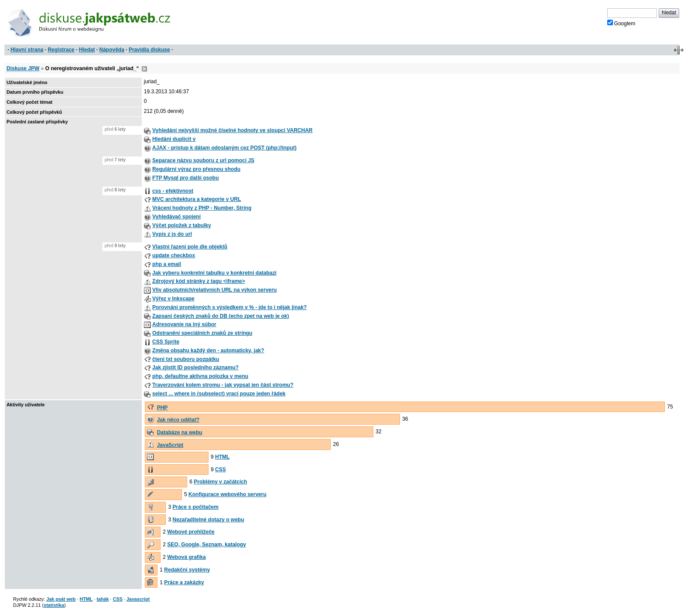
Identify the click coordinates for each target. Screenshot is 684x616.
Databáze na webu (180, 432)
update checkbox (174, 255)
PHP (162, 408)
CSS (221, 470)
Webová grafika (186, 557)
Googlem (621, 23)
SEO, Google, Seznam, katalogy (207, 545)
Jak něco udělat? (178, 420)
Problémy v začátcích (220, 482)
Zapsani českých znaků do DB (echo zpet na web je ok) (221, 316)
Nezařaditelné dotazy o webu (209, 520)
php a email (167, 264)
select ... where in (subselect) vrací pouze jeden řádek (219, 394)
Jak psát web (61, 599)
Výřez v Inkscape (173, 299)
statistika (54, 605)
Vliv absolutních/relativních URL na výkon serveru (214, 290)
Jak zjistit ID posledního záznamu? (195, 368)
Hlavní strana (27, 50)
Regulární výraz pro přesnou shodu (196, 169)
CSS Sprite (166, 342)
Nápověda (112, 50)
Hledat (87, 50)
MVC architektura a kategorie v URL (197, 199)
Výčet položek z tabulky (182, 225)
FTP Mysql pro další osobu (185, 178)
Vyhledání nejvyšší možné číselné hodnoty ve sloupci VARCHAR (232, 130)
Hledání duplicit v (174, 139)
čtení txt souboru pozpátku (186, 359)
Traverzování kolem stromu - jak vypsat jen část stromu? (223, 385)
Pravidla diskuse (149, 50)
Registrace (61, 50)
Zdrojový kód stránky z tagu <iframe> (199, 281)
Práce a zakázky (184, 582)
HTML (222, 457)
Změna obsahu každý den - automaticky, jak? (208, 351)
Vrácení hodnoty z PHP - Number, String (202, 208)
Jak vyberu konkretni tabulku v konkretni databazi (214, 273)
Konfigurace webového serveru (227, 494)
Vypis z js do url (172, 234)
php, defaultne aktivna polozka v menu (200, 376)
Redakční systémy (187, 570)
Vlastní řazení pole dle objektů (190, 247)
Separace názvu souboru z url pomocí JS (203, 160)
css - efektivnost (173, 191)
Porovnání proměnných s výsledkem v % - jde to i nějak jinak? (229, 307)
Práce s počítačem (196, 507)
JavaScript (170, 445)
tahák (103, 599)
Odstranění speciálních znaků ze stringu (202, 333)
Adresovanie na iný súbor (184, 324)
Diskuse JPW (23, 68)
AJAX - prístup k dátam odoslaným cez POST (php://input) (224, 148)
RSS (144, 69)
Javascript (138, 599)
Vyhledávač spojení (176, 217)
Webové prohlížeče (191, 532)
